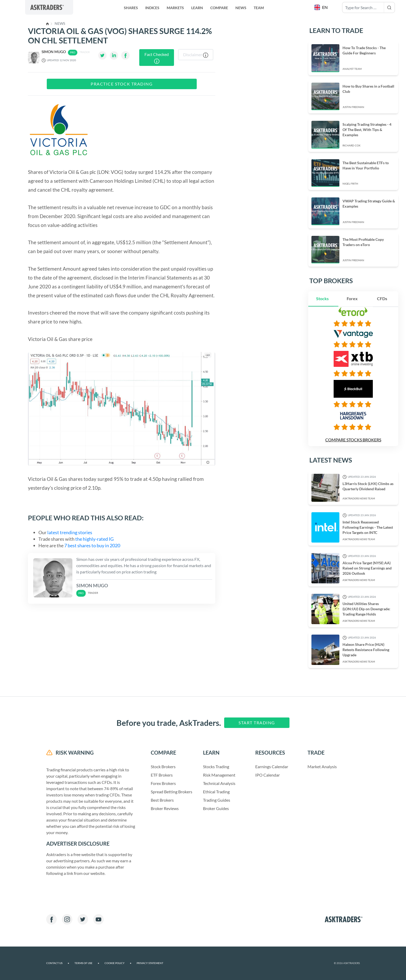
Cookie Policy (118, 963)
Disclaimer (196, 55)
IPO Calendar (268, 775)
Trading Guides (217, 800)
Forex (352, 298)
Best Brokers (162, 800)
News (241, 8)
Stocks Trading (216, 767)
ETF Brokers (162, 775)
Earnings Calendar (272, 767)
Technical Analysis (219, 783)
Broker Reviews (165, 808)
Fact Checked (157, 58)
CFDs (382, 298)
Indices (152, 8)
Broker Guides (216, 808)
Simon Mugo (54, 52)
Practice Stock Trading (122, 84)
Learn (197, 8)
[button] (321, 7)
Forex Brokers (163, 783)
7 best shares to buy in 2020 (92, 545)
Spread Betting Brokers (172, 792)
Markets (175, 8)
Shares (131, 8)
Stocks (322, 298)
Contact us (58, 963)
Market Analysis (322, 767)
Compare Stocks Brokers (353, 440)
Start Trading (257, 723)
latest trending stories (70, 532)
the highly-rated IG (94, 539)
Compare (219, 8)
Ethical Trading (216, 792)
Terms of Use (87, 963)
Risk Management (219, 775)
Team (259, 8)
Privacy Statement (150, 963)
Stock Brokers (163, 767)
